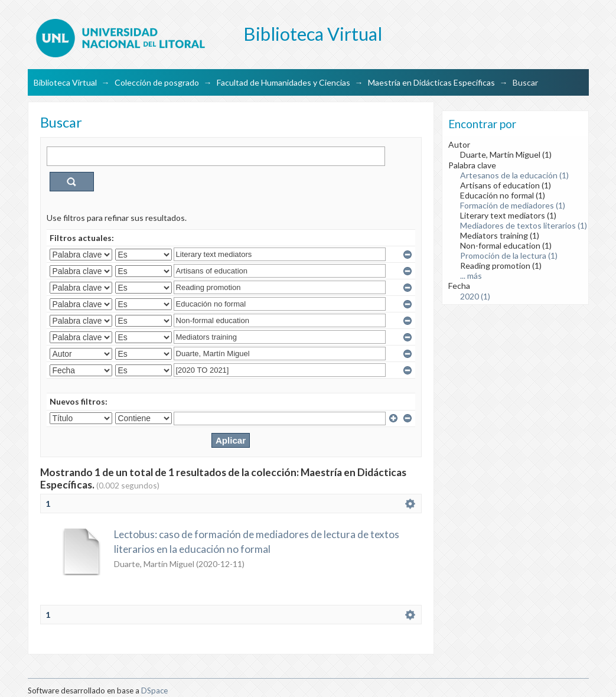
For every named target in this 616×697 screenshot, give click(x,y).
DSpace (154, 691)
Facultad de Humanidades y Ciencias (283, 82)
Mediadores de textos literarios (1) (524, 225)
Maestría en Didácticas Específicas (431, 82)
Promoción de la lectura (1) (509, 255)
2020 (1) (475, 296)
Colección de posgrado (157, 82)
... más (471, 276)
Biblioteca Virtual (65, 82)
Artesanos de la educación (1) (514, 175)
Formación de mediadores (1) (513, 205)
